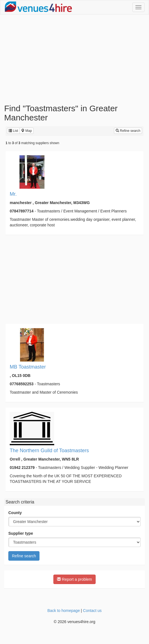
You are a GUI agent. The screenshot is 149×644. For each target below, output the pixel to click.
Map (27, 131)
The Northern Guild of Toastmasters (49, 451)
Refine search (128, 131)
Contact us (92, 611)
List (13, 131)
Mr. (13, 194)
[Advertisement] (74, 59)
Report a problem (74, 579)
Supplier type (21, 533)
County (15, 513)
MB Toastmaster (28, 367)
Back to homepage (64, 611)
